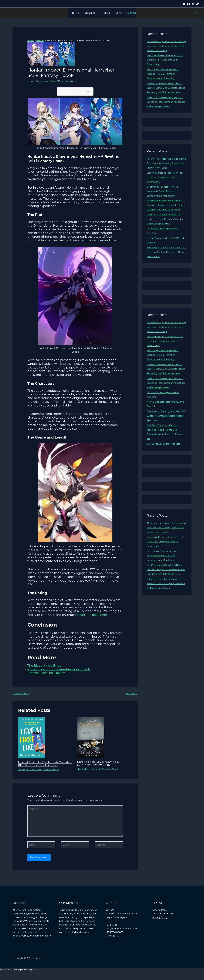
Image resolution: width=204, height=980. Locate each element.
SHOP (120, 13)
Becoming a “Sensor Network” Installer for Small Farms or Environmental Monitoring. (164, 74)
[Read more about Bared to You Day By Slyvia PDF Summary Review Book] (91, 737)
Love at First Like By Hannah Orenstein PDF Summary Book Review (41, 765)
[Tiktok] (197, 4)
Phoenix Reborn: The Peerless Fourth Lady (59, 669)
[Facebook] (184, 4)
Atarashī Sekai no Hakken (46, 673)
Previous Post (21, 694)
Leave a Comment (38, 81)
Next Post (131, 694)
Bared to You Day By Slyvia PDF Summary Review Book (101, 763)
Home (75, 13)
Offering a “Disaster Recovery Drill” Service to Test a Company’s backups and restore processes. (166, 106)
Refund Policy (160, 915)
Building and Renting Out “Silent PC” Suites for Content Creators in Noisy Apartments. (165, 261)
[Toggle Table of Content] (87, 91)
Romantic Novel (35, 772)
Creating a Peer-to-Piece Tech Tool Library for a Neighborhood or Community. (166, 60)
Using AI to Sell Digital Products (164, 457)
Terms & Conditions (163, 919)
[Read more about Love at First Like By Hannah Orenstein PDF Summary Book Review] (32, 738)
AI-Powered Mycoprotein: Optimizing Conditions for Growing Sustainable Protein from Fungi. (166, 46)
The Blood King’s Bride (44, 665)
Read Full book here (92, 615)
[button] (97, 13)
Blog (107, 13)
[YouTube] (188, 4)
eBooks (54, 81)
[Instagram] (193, 4)
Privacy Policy (160, 923)
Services (91, 13)
